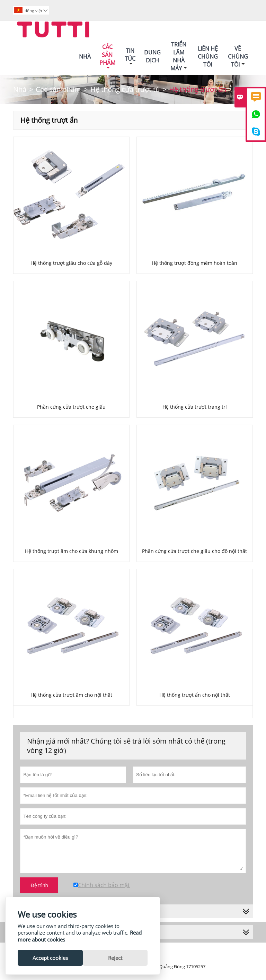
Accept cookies (50, 958)
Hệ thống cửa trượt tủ (125, 89)
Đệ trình (39, 885)
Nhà (85, 57)
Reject (115, 958)
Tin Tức (130, 57)
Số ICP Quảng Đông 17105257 (175, 966)
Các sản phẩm (58, 89)
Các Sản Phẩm (107, 57)
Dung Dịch (152, 56)
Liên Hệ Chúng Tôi (208, 57)
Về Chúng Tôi (238, 57)
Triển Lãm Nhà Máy (179, 56)
